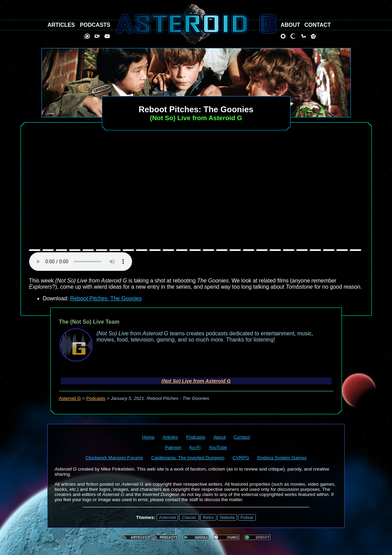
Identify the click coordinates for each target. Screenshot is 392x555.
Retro (208, 517)
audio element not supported (81, 262)
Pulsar (247, 517)
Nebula (227, 517)
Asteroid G (70, 398)
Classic (189, 517)
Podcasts (96, 398)
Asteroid (168, 517)
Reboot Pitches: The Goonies (106, 298)
